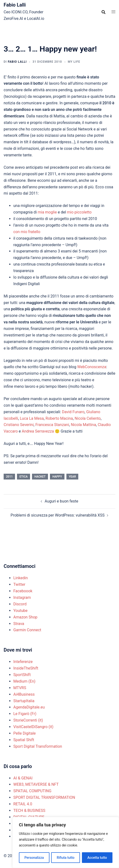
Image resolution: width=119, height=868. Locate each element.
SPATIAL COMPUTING (32, 791)
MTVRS (20, 688)
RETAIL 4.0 (23, 804)
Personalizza (34, 858)
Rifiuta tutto (66, 858)
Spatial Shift (24, 740)
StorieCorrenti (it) (28, 720)
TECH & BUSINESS (29, 811)
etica (24, 477)
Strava (19, 624)
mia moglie (47, 212)
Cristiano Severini (19, 425)
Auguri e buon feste (61, 501)
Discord (20, 604)
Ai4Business (24, 694)
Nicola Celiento (88, 418)
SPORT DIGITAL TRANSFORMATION (44, 797)
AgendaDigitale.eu (29, 707)
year (72, 477)
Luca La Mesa (32, 418)
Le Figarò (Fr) (25, 714)
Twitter (19, 584)
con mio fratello (27, 232)
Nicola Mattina (83, 425)
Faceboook (23, 591)
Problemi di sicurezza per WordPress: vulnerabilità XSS (58, 515)
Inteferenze (23, 662)
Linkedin (21, 578)
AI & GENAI (23, 778)
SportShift (22, 675)
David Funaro (73, 412)
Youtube (20, 611)
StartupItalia (24, 701)
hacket (40, 477)
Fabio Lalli (15, 5)
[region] (66, 843)
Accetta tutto (97, 858)
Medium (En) (24, 681)
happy (57, 477)
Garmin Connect (27, 630)
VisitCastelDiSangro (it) (33, 727)
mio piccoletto (79, 212)
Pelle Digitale (24, 733)
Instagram (22, 598)
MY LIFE (74, 62)
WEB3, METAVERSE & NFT (36, 784)
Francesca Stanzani (52, 425)
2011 (9, 477)
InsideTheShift (26, 668)
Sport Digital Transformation (38, 746)
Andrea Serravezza (38, 431)
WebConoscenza (92, 367)
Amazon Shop (25, 617)
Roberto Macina (59, 418)
